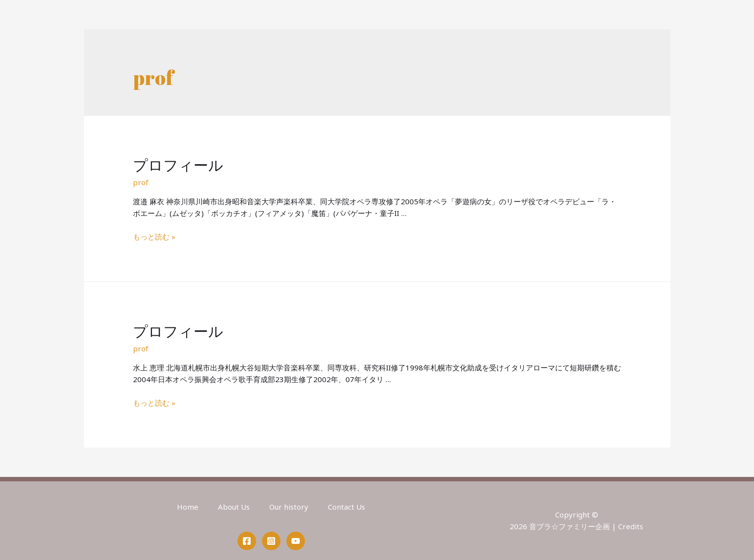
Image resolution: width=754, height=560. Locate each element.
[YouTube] (296, 541)
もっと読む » (154, 237)
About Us (234, 507)
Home (188, 507)
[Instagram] (271, 541)
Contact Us (346, 507)
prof (141, 182)
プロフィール (178, 165)
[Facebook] (247, 541)
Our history (289, 507)
